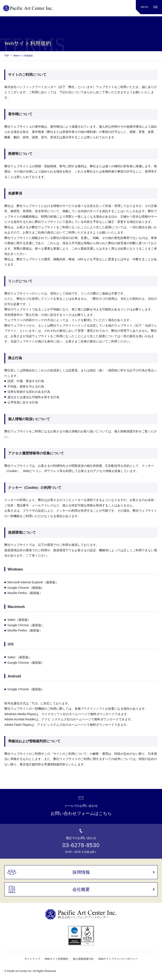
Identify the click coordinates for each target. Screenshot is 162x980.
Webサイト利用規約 (56, 959)
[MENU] (149, 7)
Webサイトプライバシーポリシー (118, 959)
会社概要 (81, 889)
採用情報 (81, 872)
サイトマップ (32, 959)
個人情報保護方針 (83, 959)
